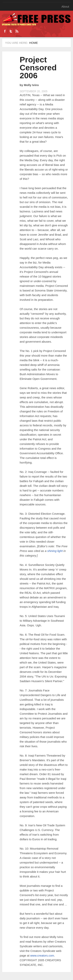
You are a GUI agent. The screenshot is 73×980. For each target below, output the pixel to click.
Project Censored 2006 (38, 68)
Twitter (11, 31)
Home (34, 43)
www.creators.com (42, 955)
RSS (17, 31)
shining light (55, 551)
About (65, 6)
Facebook (5, 31)
